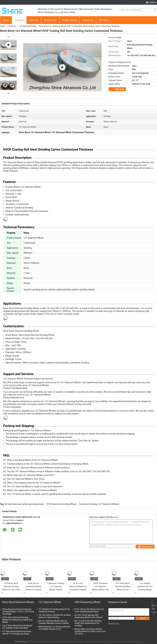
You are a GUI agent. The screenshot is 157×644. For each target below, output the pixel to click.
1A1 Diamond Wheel (28, 26)
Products (19, 20)
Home (6, 20)
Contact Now (145, 547)
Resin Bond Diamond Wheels (18, 602)
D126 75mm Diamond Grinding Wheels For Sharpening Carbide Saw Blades (18, 620)
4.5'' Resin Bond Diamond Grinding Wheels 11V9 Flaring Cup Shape (17, 633)
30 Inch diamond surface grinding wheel (24, 504)
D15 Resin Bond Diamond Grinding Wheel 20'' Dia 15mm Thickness (11, 587)
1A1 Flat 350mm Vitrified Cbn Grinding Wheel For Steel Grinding (55, 616)
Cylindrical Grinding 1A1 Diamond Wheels (99, 504)
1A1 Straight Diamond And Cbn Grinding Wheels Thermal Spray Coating (145, 587)
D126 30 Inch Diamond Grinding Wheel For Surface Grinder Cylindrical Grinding (33, 587)
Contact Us (88, 20)
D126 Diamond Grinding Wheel (61, 504)
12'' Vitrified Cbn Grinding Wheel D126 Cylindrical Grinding (54, 610)
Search (155, 10)
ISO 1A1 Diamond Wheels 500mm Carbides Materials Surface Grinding (54, 622)
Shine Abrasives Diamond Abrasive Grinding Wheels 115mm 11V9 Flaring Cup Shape (18, 612)
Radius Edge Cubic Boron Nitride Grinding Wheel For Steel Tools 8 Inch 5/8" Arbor (90, 631)
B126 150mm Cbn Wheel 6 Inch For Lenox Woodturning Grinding (89, 610)
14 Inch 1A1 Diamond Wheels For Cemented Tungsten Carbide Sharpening (78, 587)
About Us (34, 20)
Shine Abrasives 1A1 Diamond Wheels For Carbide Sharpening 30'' (54, 628)
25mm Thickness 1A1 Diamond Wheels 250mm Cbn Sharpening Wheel (100, 587)
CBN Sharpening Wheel (87, 602)
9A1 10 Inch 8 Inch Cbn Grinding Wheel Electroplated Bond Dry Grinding (88, 623)
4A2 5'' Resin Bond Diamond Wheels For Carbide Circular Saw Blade (17, 627)
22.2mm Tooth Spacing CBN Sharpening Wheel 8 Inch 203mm (88, 616)
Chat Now (104, 20)
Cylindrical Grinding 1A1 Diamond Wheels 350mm (56, 586)
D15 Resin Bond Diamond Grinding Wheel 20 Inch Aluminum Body (123, 587)
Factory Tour (50, 20)
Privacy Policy (21, 642)
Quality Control (69, 20)
